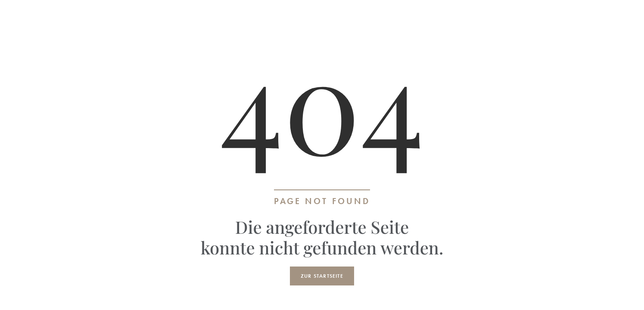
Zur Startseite (322, 276)
